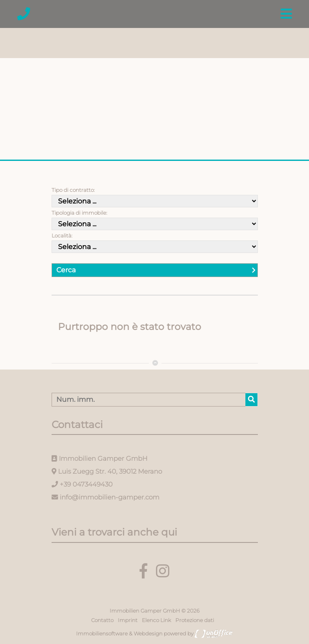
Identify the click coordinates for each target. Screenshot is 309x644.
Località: (62, 236)
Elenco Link (156, 620)
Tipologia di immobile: (79, 213)
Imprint (128, 620)
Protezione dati (195, 620)
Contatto (102, 620)
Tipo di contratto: (73, 190)
